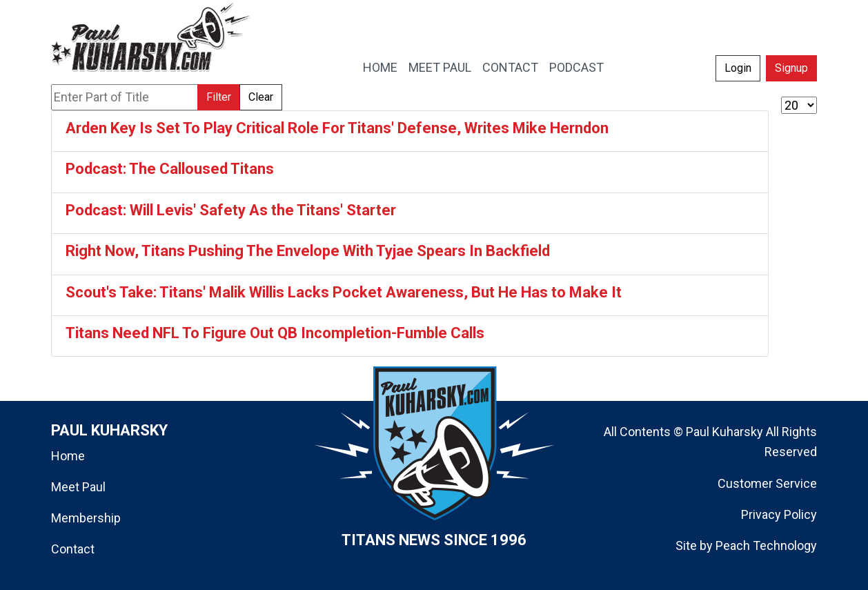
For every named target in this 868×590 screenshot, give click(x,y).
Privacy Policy (779, 514)
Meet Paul (78, 487)
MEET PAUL (440, 67)
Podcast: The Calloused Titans (170, 169)
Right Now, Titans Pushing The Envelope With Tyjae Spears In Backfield (308, 251)
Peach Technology (766, 545)
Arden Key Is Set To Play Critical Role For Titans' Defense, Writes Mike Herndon (337, 128)
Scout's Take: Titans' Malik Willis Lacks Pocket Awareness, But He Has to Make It (344, 292)
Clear (261, 97)
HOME (380, 67)
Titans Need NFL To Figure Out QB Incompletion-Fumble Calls (275, 333)
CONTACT (510, 67)
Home (68, 456)
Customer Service (767, 483)
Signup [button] (791, 68)
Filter (219, 97)
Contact (73, 549)
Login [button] (738, 68)
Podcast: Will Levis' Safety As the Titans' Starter (231, 210)
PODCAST (576, 67)
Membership (86, 518)
